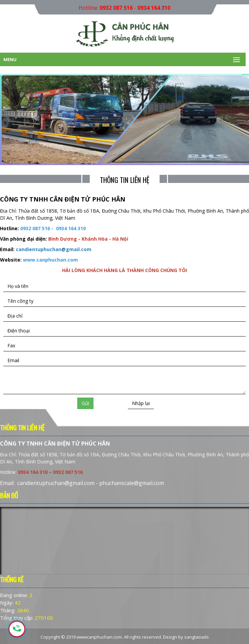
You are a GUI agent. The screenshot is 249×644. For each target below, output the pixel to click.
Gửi (85, 403)
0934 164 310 (154, 8)
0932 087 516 (116, 8)
